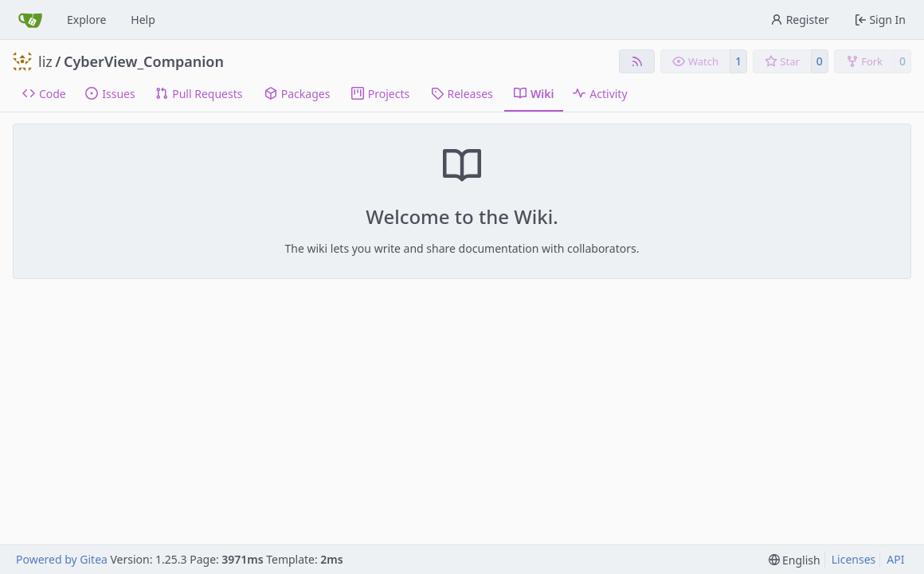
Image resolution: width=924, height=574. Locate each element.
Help (143, 20)
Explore (86, 20)
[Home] (30, 20)
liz (45, 61)
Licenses (854, 559)
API (895, 559)
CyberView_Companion (144, 61)
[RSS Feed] (637, 61)
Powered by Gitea (62, 559)
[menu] (795, 560)
